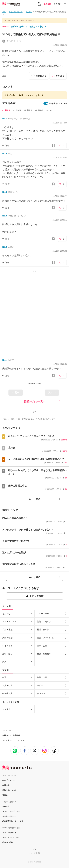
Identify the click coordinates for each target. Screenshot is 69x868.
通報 (4, 76)
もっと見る (35, 499)
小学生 (40, 685)
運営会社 (6, 795)
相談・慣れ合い (44, 654)
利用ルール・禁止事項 (11, 735)
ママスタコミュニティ (11, 838)
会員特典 (6, 785)
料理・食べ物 (43, 629)
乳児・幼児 (7, 685)
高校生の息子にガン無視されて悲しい (28, 27)
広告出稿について (9, 790)
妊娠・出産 (42, 677)
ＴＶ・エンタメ (9, 622)
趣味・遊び (7, 654)
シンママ (41, 693)
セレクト (6, 709)
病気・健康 (7, 638)
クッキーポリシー (9, 816)
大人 (4, 662)
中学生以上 (7, 693)
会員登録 (47, 4)
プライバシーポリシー (11, 811)
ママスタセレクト (9, 833)
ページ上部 (35, 853)
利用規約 (6, 806)
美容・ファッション (46, 638)
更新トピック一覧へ (35, 402)
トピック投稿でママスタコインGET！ (20, 20)
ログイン (57, 4)
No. (5, 119)
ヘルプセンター (8, 780)
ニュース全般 (43, 614)
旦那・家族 (7, 629)
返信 (7, 146)
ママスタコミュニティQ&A (13, 740)
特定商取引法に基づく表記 (13, 821)
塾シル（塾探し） (9, 842)
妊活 (4, 677)
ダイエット (7, 646)
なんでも (6, 614)
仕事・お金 (42, 646)
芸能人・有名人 (44, 622)
